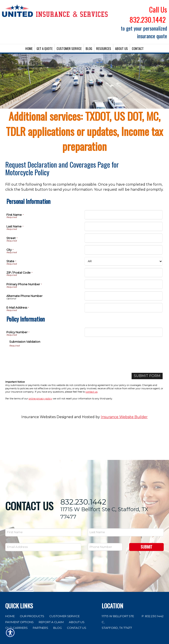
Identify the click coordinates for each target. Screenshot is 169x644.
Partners (40, 594)
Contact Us (77, 594)
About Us (77, 588)
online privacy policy (40, 399)
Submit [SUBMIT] (146, 513)
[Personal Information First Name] (124, 215)
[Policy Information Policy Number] (124, 332)
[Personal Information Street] (124, 238)
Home (10, 582)
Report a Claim (51, 588)
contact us (92, 392)
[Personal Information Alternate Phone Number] (124, 296)
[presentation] (43, 356)
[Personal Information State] (124, 261)
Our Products (32, 582)
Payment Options (19, 588)
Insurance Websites (39, 417)
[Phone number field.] (105, 513)
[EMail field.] (43, 514)
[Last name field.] (126, 499)
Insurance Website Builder (124, 417)
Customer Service (64, 582)
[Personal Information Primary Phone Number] (124, 284)
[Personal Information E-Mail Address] (124, 308)
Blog (58, 594)
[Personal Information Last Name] (124, 226)
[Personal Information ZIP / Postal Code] (124, 273)
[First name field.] (43, 499)
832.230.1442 (83, 468)
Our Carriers (17, 594)
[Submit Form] (147, 376)
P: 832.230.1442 (153, 582)
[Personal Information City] (124, 250)
